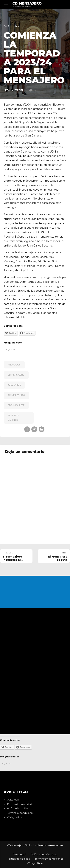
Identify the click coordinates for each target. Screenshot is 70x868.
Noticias (11, 26)
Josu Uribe (14, 385)
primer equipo (16, 395)
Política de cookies (18, 809)
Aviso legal (13, 800)
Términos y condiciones (20, 813)
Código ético (14, 817)
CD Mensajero (16, 375)
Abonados (14, 365)
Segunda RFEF (16, 405)
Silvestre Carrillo (13, 418)
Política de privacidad (20, 804)
